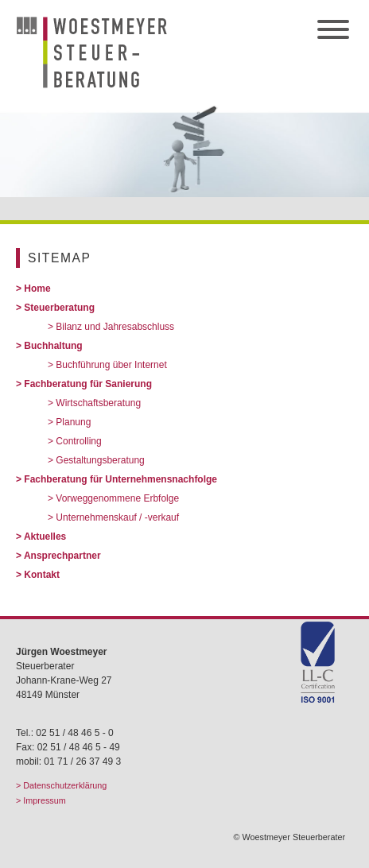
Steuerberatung (59, 308)
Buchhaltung (53, 346)
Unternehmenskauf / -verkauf (117, 517)
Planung (73, 422)
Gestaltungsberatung (100, 460)
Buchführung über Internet (111, 365)
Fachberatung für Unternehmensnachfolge (120, 479)
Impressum (44, 800)
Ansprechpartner (62, 556)
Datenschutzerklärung (65, 785)
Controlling (78, 441)
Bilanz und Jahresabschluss (115, 327)
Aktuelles (45, 537)
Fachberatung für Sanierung (88, 384)
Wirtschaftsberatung (98, 403)
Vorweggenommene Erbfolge (117, 498)
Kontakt (42, 575)
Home (37, 289)
